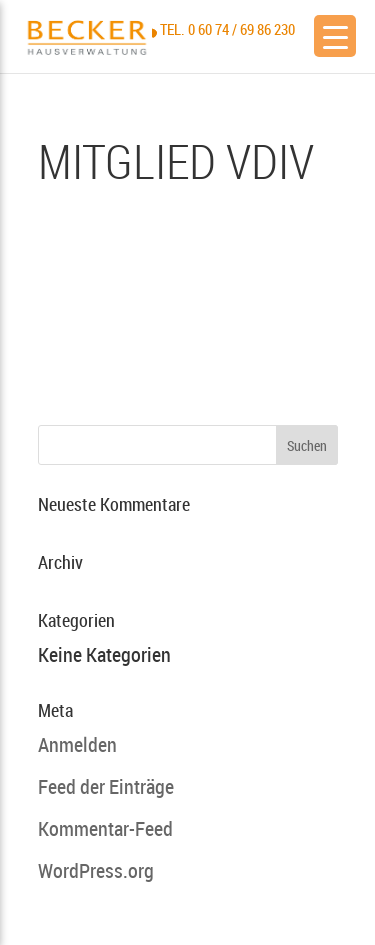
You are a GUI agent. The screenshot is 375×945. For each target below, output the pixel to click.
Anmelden (77, 744)
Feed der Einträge (106, 786)
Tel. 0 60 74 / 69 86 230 (227, 29)
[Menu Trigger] (335, 36)
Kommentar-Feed (105, 828)
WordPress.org (96, 870)
